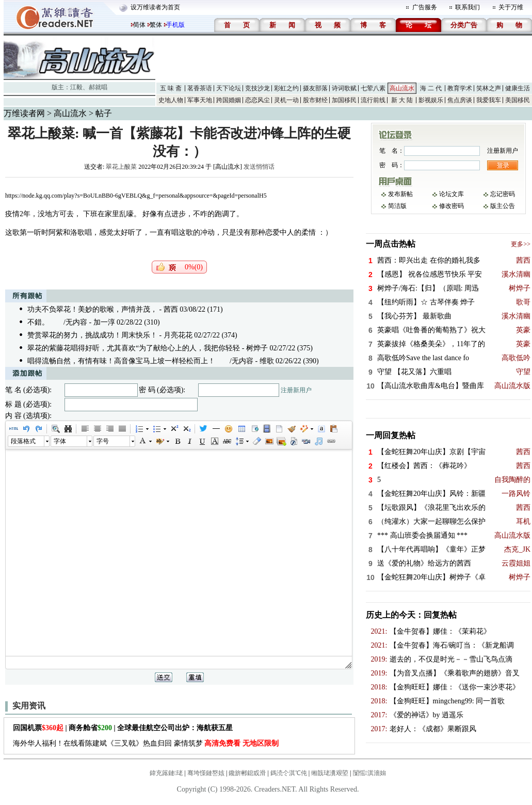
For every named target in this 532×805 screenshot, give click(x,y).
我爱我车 (489, 100)
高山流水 (402, 88)
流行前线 (373, 100)
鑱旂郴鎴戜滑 (247, 773)
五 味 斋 (171, 88)
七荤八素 (373, 88)
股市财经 (315, 100)
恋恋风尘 (257, 100)
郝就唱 (98, 87)
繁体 (156, 25)
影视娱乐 (431, 100)
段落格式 (23, 441)
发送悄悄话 (259, 167)
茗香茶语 (200, 88)
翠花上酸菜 (121, 167)
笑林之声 (489, 88)
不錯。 (38, 322)
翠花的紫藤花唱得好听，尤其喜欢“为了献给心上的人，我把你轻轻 (134, 348)
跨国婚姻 (229, 100)
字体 (60, 441)
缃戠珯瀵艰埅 (330, 773)
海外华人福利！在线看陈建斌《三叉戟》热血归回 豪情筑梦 (146, 743)
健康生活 (518, 88)
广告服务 (425, 7)
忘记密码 (503, 194)
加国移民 (344, 100)
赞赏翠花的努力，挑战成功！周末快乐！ (92, 335)
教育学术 (460, 88)
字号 (103, 441)
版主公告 (503, 206)
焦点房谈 (460, 100)
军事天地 (200, 100)
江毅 (76, 87)
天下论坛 (229, 88)
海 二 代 (431, 88)
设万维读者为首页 (155, 7)
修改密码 (452, 206)
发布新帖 (400, 194)
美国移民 (518, 100)
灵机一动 (286, 100)
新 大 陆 (402, 100)
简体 (139, 25)
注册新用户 (296, 390)
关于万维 (511, 7)
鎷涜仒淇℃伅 (289, 773)
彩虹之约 (286, 88)
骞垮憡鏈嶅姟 (206, 773)
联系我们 (467, 7)
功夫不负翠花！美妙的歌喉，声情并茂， (92, 309)
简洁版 (397, 206)
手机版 (175, 25)
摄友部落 (315, 88)
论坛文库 (452, 194)
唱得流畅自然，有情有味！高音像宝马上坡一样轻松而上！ (121, 361)
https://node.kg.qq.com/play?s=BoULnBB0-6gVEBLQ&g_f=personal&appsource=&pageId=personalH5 (136, 196)
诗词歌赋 (344, 88)
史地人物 (171, 100)
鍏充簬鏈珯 (166, 773)
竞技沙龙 (257, 88)
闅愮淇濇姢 (369, 773)
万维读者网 (24, 113)
